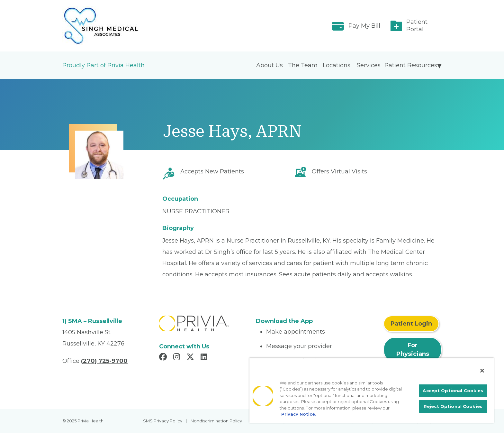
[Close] (482, 371)
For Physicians (413, 350)
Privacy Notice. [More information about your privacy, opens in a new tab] (299, 414)
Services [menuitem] (369, 65)
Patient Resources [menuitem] (411, 65)
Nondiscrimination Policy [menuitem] (216, 421)
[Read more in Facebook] (164, 358)
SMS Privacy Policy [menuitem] (163, 421)
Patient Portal (417, 26)
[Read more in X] (191, 358)
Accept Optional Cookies (453, 391)
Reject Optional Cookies (453, 406)
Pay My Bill (364, 26)
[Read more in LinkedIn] (205, 358)
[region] (372, 390)
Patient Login (411, 324)
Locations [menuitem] (337, 65)
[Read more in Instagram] (178, 358)
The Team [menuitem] (303, 65)
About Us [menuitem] (270, 65)
